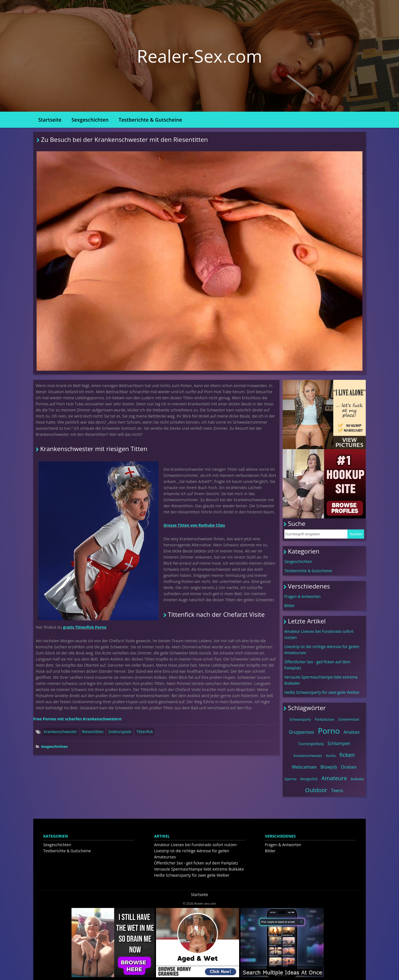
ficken (347, 755)
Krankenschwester (60, 732)
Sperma (291, 779)
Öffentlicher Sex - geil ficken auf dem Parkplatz (317, 665)
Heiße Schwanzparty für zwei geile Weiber (322, 692)
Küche (331, 756)
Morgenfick (309, 779)
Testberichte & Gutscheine (150, 120)
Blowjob (329, 767)
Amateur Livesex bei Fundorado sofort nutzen (319, 634)
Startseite (50, 120)
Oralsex (349, 767)
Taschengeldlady (311, 744)
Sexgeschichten (90, 120)
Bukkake (357, 779)
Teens (337, 790)
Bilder (290, 606)
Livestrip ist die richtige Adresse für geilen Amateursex (322, 650)
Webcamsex (304, 767)
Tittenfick (145, 732)
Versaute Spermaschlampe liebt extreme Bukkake (321, 680)
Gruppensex (301, 732)
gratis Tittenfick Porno (85, 627)
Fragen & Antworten (302, 596)
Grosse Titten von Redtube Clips (194, 525)
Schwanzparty (300, 719)
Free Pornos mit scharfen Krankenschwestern (77, 719)
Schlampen (339, 743)
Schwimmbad (349, 719)
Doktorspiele (120, 732)
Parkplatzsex (325, 719)
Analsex (352, 732)
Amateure (334, 778)
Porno (329, 731)
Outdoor (316, 790)
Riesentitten (93, 732)
